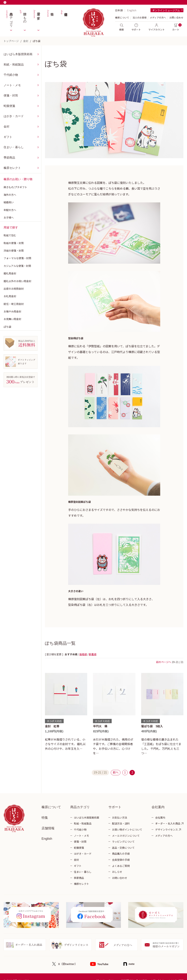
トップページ (11, 41)
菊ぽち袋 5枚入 (152, 726)
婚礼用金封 (10, 273)
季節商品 (9, 158)
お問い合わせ (176, 18)
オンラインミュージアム (166, 10)
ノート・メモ (12, 85)
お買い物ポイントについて (127, 830)
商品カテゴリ (9, 18)
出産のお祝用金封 (14, 289)
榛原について (51, 807)
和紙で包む (10, 235)
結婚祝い (9, 202)
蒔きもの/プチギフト (15, 187)
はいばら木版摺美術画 (18, 54)
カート (176, 27)
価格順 (83, 654)
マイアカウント (157, 27)
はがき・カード (14, 116)
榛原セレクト (12, 168)
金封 (26, 41)
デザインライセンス (167, 830)
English (132, 10)
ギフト (8, 137)
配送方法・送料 (121, 823)
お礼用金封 (10, 296)
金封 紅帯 (52, 726)
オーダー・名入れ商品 (168, 823)
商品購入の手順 (121, 854)
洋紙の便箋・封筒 (14, 251)
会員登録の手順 (121, 860)
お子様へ (9, 217)
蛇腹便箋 (9, 106)
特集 (50, 18)
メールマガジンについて (126, 836)
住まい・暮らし (14, 147)
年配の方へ (10, 210)
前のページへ (164, 662)
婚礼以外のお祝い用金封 (17, 281)
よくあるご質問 (121, 866)
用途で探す (37, 18)
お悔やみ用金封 (12, 311)
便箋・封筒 (11, 95)
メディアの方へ (158, 18)
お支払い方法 (120, 817)
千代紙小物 (11, 75)
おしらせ (117, 872)
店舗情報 (64, 18)
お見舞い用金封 (12, 319)
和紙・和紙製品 (14, 65)
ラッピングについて (123, 842)
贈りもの (23, 18)
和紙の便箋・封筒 (14, 243)
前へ (116, 772)
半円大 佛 (100, 726)
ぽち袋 (37, 41)
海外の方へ (10, 195)
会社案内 (160, 817)
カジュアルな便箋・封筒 (17, 266)
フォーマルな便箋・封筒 (17, 258)
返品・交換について (123, 848)
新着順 (93, 654)
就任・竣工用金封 (14, 304)
